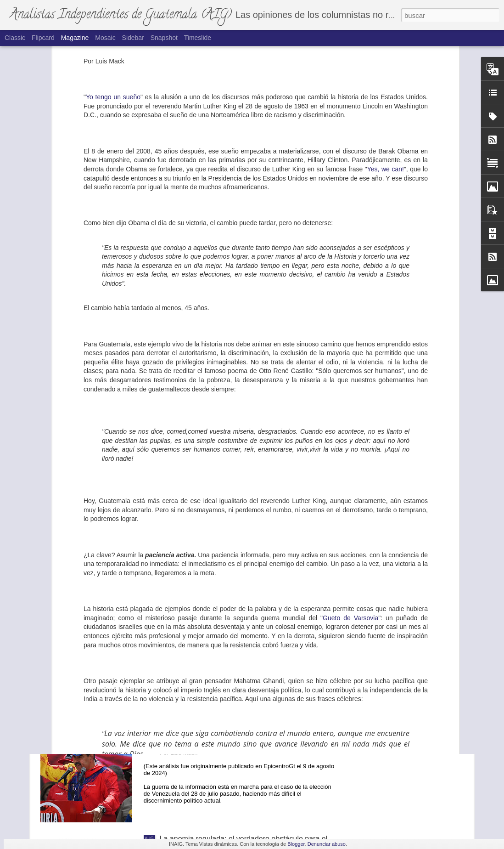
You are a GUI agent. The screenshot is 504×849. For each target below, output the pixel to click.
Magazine (75, 38)
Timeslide (198, 38)
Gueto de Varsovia (350, 451)
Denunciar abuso (327, 844)
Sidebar (133, 38)
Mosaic (105, 38)
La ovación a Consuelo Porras (106, 650)
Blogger (296, 844)
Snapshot (164, 38)
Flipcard (43, 38)
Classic (15, 38)
